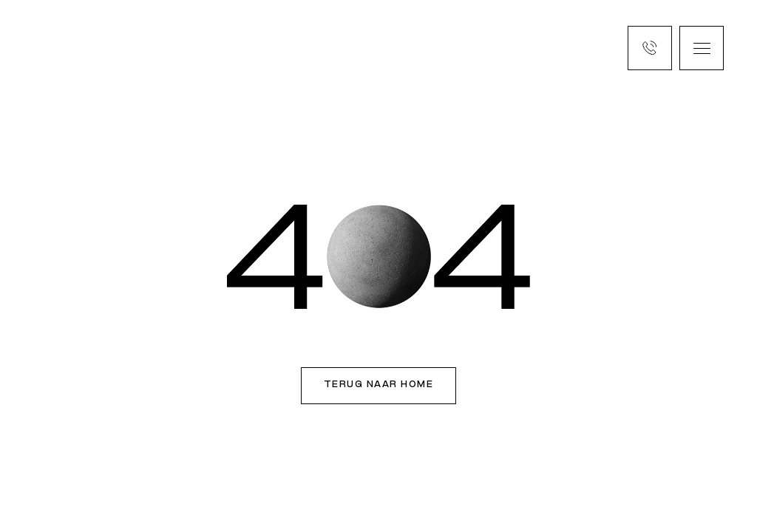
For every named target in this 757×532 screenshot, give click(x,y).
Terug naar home (379, 385)
